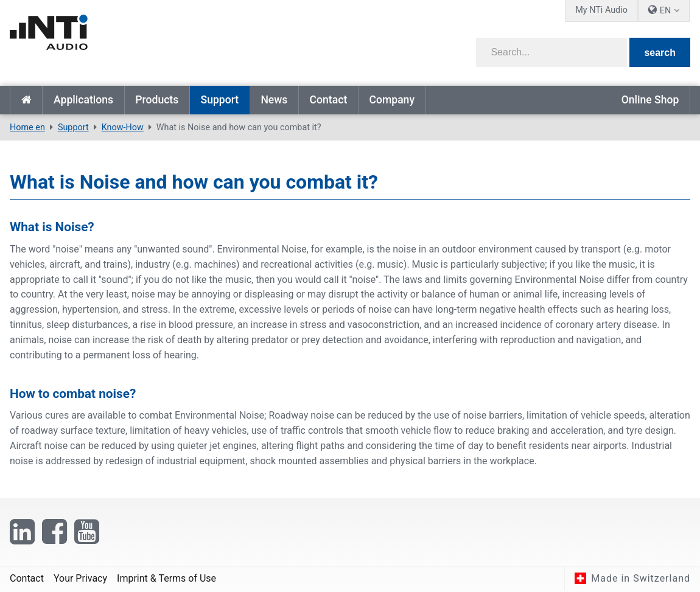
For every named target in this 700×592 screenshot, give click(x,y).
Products (157, 100)
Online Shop (650, 100)
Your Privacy (80, 578)
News (274, 100)
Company (392, 100)
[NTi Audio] (176, 39)
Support (219, 100)
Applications (83, 100)
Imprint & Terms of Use (166, 578)
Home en (26, 100)
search (660, 53)
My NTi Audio (601, 10)
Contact (329, 100)
